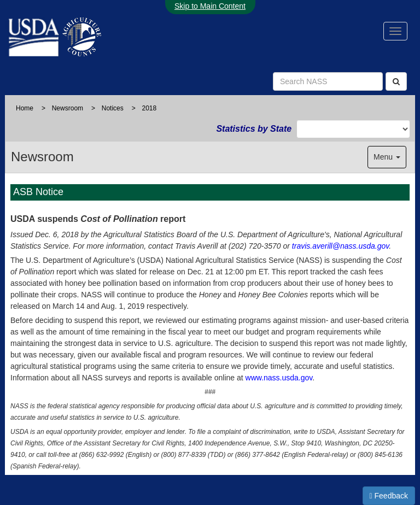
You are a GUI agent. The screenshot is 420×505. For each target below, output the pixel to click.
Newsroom (68, 108)
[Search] (396, 81)
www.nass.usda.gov (279, 378)
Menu (387, 157)
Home (25, 108)
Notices (113, 108)
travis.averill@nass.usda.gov (340, 246)
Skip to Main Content (210, 6)
